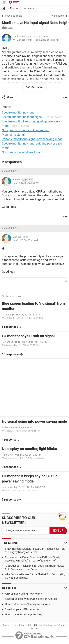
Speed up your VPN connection (23, 609)
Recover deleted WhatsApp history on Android (31, 599)
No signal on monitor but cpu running (26, 130)
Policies (35, 628)
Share (10, 97)
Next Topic (58, 16)
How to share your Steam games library (27, 604)
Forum (14, 8)
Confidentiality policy (46, 625)
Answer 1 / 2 (10, 171)
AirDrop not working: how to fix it (24, 594)
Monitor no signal (13, 135)
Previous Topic (14, 16)
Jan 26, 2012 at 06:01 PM (26, 183)
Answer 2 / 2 (10, 228)
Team (15, 625)
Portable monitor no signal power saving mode (32, 139)
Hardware (28, 8)
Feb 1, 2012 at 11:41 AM (47, 40)
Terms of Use (27, 625)
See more (37, 87)
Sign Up (6, 625)
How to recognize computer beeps (24, 614)
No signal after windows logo (21, 152)
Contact (62, 625)
